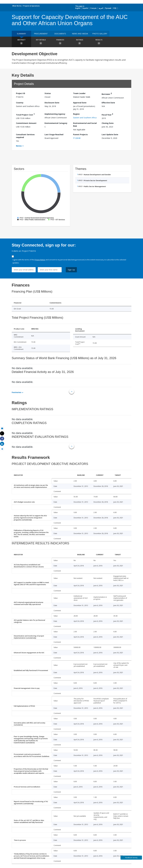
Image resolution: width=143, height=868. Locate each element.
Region (76, 114)
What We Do (17, 6)
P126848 (77, 138)
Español (85, 8)
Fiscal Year (107, 114)
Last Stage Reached (54, 134)
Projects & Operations (31, 6)
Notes (19, 146)
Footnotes (17, 392)
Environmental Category (56, 123)
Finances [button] (60, 42)
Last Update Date (110, 134)
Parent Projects (80, 134)
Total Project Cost (25, 114)
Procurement (41, 34)
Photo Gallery (100, 34)
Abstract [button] (21, 42)
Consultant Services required (25, 136)
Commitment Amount (26, 123)
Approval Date (80, 103)
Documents (60, 34)
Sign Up (71, 270)
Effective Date (108, 103)
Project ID (21, 93)
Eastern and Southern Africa (85, 118)
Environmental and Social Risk (85, 125)
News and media (80, 34)
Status (48, 93)
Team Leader (79, 93)
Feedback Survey (131, 858)
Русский (108, 8)
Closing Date (108, 123)
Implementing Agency (55, 114)
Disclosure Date (52, 103)
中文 (115, 8)
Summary (21, 34)
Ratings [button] (80, 42)
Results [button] (99, 42)
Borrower (107, 94)
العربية (101, 8)
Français (93, 8)
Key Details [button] (41, 42)
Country (20, 103)
